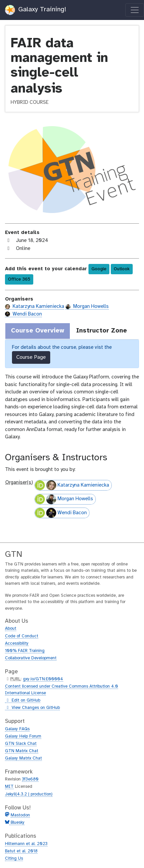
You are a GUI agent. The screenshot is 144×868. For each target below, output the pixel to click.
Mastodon (20, 815)
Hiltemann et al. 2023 (26, 844)
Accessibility (17, 644)
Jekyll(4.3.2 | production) (29, 794)
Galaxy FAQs (17, 729)
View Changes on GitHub (32, 708)
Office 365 (19, 279)
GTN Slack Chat (21, 744)
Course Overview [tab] (38, 331)
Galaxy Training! (36, 10)
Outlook (122, 269)
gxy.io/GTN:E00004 (43, 679)
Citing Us (14, 859)
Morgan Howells (64, 499)
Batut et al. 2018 (21, 851)
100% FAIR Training (25, 651)
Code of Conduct (22, 636)
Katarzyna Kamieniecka (72, 485)
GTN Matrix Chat (22, 751)
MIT (9, 787)
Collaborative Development (31, 658)
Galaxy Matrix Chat (23, 758)
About (11, 629)
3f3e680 (30, 779)
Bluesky (17, 823)
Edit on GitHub (23, 701)
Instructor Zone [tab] (102, 331)
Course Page (31, 357)
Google (99, 269)
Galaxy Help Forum (23, 736)
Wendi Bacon (61, 513)
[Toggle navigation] (135, 10)
